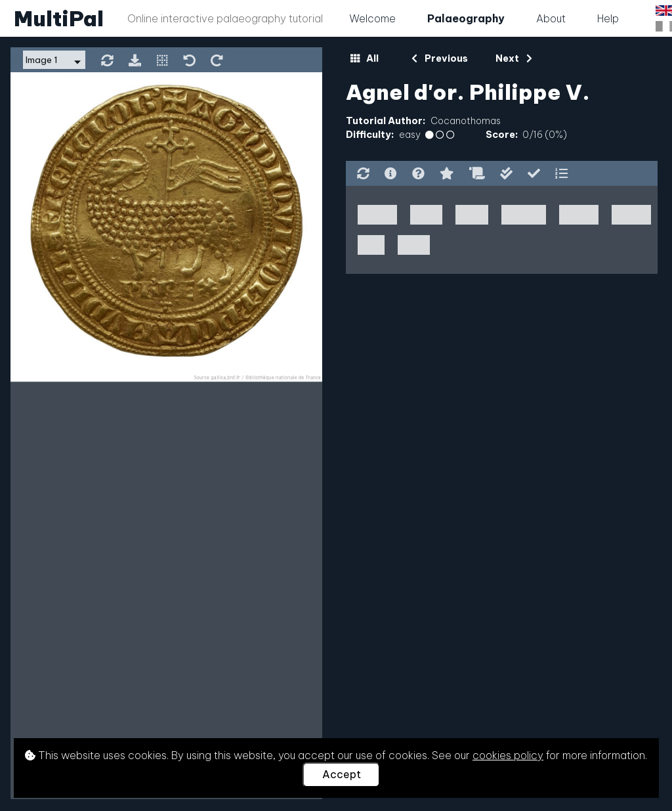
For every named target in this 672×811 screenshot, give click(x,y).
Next (514, 58)
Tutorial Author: (386, 121)
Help (608, 18)
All (365, 58)
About (551, 18)
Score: (502, 135)
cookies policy (508, 755)
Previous (439, 58)
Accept (342, 774)
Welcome (372, 18)
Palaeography (466, 18)
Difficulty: (370, 135)
